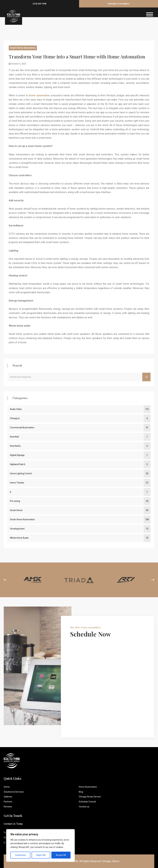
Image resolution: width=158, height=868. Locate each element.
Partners (8, 802)
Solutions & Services (14, 792)
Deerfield (14, 437)
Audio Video (16, 409)
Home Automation (88, 787)
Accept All (61, 855)
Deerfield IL (15, 446)
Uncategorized (17, 529)
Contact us (84, 807)
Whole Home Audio (19, 538)
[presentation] (5, 580)
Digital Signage (17, 455)
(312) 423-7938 (39, 4)
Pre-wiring (15, 501)
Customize (20, 855)
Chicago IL (15, 418)
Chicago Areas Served (90, 797)
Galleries (8, 797)
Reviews (8, 807)
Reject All (41, 855)
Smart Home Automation (23, 48)
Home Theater (17, 483)
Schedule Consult (87, 802)
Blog (81, 792)
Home (7, 787)
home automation (39, 95)
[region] (40, 845)
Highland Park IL (18, 464)
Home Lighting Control (21, 473)
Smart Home (16, 510)
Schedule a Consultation (118, 4)
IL (11, 492)
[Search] (146, 377)
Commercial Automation (22, 428)
